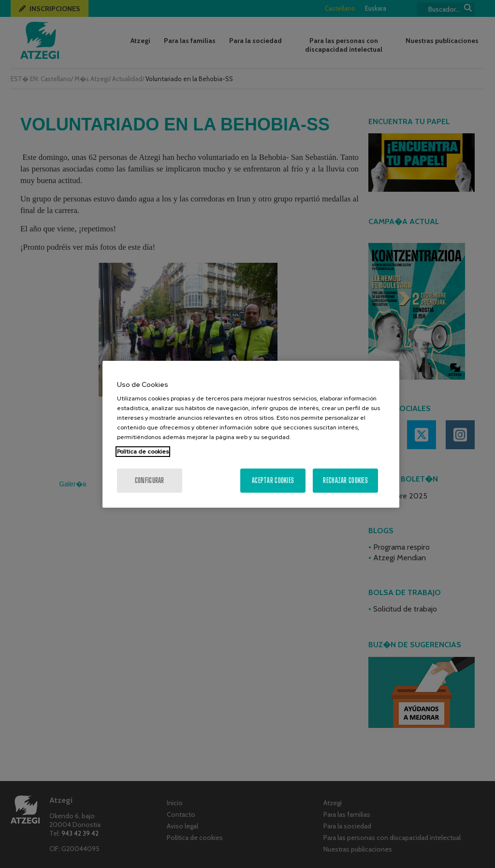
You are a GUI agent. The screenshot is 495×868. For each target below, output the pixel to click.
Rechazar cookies (345, 480)
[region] (251, 434)
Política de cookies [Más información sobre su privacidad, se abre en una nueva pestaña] (143, 452)
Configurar (150, 480)
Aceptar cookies (273, 480)
